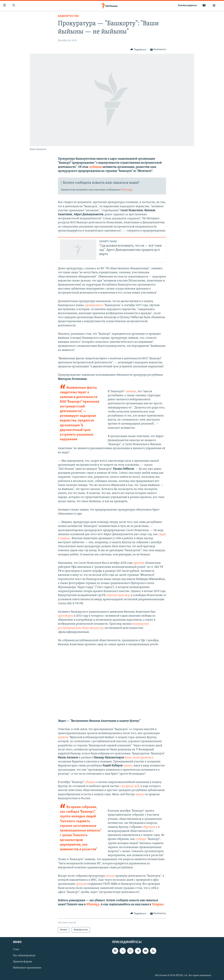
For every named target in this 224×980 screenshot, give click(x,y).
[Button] (138, 50)
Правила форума (23, 962)
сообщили (95, 167)
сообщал (141, 839)
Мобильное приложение (27, 968)
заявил (128, 766)
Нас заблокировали (24, 956)
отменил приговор (118, 595)
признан (139, 563)
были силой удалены (138, 758)
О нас (16, 950)
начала (110, 876)
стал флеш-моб (130, 786)
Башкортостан (68, 16)
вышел (140, 794)
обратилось (150, 827)
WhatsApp (127, 190)
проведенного (94, 305)
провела (63, 737)
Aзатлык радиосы (187, 5)
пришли (81, 884)
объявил (90, 782)
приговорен (66, 616)
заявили (131, 391)
